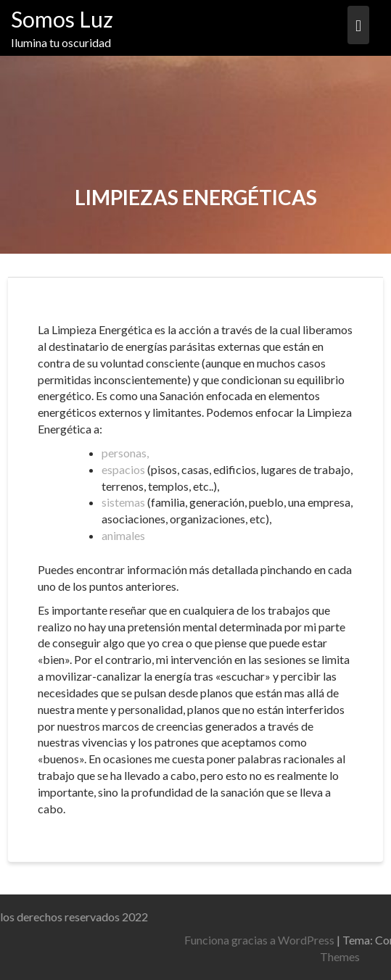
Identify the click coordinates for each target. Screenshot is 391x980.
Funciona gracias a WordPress (292, 940)
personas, (125, 453)
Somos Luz (62, 19)
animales (123, 535)
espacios (123, 469)
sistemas (123, 502)
